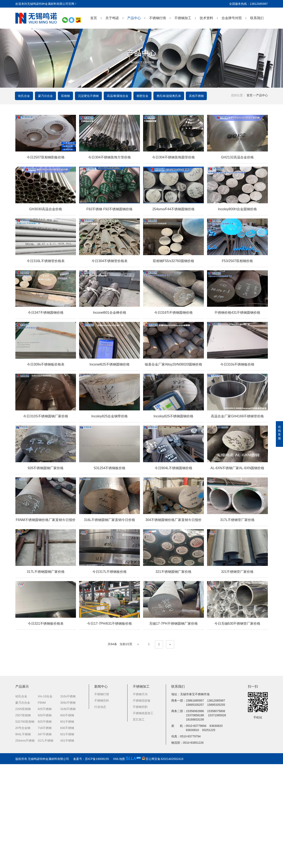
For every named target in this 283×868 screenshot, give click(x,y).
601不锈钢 (67, 825)
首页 (94, 18)
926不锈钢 (45, 819)
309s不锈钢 (68, 806)
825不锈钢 (45, 825)
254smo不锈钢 (25, 844)
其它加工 (139, 823)
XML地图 (119, 863)
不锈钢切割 (140, 811)
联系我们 (257, 18)
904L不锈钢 (23, 838)
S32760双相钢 (25, 825)
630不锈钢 (67, 832)
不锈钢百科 (102, 804)
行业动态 (100, 811)
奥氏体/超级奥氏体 (170, 96)
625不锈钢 (45, 813)
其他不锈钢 (198, 96)
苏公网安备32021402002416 (163, 863)
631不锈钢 (67, 838)
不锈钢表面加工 (143, 817)
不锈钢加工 (183, 18)
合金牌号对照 (232, 18)
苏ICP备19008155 (97, 863)
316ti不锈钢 (68, 813)
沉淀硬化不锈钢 (89, 96)
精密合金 (144, 96)
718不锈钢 (45, 832)
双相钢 (66, 96)
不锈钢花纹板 (142, 804)
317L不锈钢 (45, 844)
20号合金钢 (23, 832)
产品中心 (134, 18)
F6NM (42, 806)
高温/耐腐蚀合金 (119, 96)
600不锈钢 (67, 819)
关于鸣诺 (112, 18)
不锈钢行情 (158, 18)
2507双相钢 (23, 819)
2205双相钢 (23, 813)
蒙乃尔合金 (46, 96)
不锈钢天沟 (140, 798)
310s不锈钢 (68, 800)
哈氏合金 (24, 96)
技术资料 (206, 18)
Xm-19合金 (45, 800)
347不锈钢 (45, 838)
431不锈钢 (67, 844)
